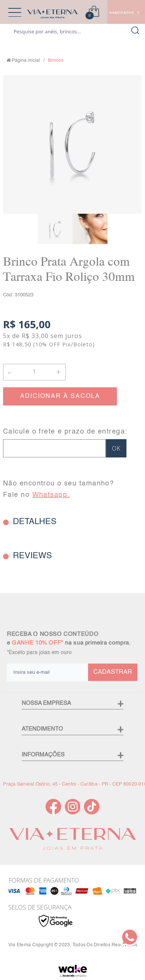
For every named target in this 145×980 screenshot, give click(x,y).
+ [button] (58, 371)
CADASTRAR (113, 672)
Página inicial (26, 61)
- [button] (9, 372)
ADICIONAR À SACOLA (60, 396)
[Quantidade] (34, 372)
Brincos (56, 61)
